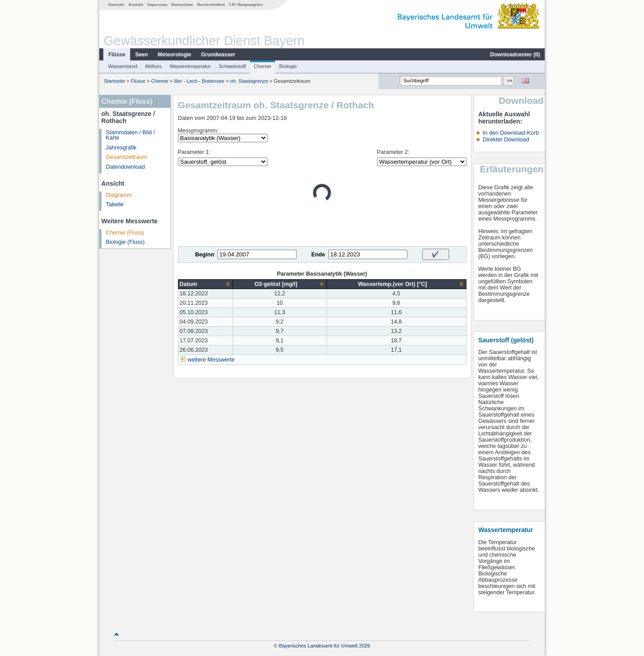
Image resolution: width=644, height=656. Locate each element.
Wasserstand (123, 66)
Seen (142, 55)
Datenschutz (182, 4)
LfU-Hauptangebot (246, 4)
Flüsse (117, 55)
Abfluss (154, 66)
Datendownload (126, 167)
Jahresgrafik (121, 148)
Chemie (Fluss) (125, 233)
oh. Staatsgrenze (249, 81)
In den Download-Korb (511, 133)
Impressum (157, 4)
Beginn (205, 255)
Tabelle (115, 204)
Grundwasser (218, 55)
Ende (318, 255)
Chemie (263, 66)
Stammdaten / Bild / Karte (131, 135)
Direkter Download (506, 140)
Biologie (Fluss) (125, 242)
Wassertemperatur (190, 66)
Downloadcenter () (515, 55)
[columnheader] (205, 284)
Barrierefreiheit (211, 4)
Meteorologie (175, 55)
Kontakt (136, 4)
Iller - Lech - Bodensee (199, 81)
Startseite (116, 4)
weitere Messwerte (211, 360)
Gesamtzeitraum (127, 157)
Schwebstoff (232, 66)
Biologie (288, 66)
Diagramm (119, 195)
